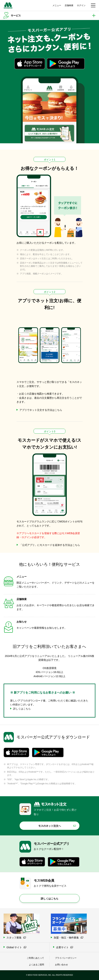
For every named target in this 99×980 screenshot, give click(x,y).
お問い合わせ (61, 965)
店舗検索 (69, 5)
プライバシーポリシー (66, 958)
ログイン (81, 5)
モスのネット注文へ (50, 826)
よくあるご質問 (36, 965)
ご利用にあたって (35, 958)
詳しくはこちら (50, 899)
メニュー (57, 5)
